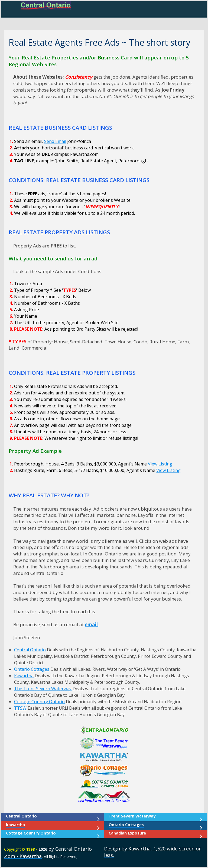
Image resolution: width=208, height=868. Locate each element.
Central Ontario (30, 650)
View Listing (160, 464)
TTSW (20, 708)
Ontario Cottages (32, 669)
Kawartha (24, 676)
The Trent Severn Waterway (43, 689)
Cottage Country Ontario (39, 702)
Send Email (55, 141)
